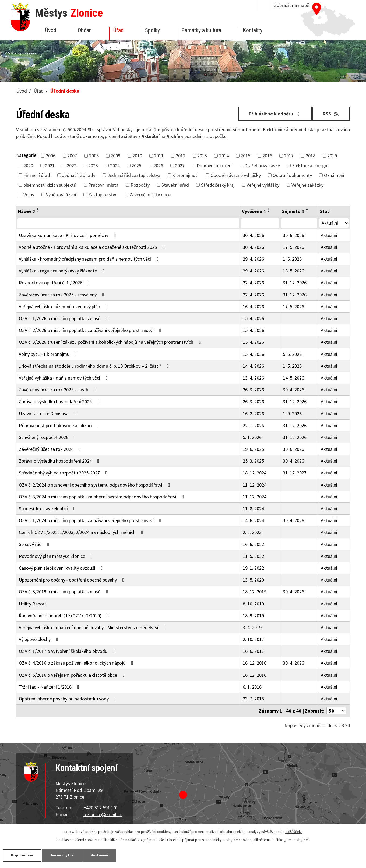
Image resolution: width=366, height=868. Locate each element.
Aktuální (329, 235)
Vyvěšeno (254, 211)
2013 (202, 156)
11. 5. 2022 (253, 556)
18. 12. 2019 (255, 592)
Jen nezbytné (62, 855)
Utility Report (33, 604)
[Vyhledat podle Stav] (334, 223)
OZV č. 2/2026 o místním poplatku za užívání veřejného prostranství (91, 330)
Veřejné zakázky (307, 185)
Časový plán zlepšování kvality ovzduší (62, 568)
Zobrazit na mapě (292, 5)
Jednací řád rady (79, 175)
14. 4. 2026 (253, 366)
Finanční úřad (37, 175)
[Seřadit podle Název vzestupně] (38, 209)
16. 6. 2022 (253, 544)
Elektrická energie (310, 166)
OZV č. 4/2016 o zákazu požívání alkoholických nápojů (77, 663)
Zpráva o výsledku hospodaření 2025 (60, 401)
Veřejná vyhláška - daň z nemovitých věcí (64, 378)
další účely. (294, 832)
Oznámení (334, 175)
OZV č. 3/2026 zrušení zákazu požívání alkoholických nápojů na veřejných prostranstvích (111, 342)
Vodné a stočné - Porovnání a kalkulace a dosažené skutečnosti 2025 (93, 247)
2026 (158, 166)
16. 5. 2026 (293, 271)
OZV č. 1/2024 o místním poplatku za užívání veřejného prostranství (91, 520)
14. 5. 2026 (293, 378)
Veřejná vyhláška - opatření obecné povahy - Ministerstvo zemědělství (93, 627)
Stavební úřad (175, 185)
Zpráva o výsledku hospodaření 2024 (60, 461)
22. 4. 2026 (253, 283)
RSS (331, 114)
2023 (93, 166)
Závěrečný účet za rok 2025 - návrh (58, 390)
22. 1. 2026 (253, 425)
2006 (51, 156)
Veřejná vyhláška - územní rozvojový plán (64, 307)
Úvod (51, 30)
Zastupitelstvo (103, 195)
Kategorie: (27, 155)
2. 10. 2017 (253, 639)
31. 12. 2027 (295, 473)
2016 (267, 156)
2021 (50, 166)
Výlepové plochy (40, 639)
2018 (311, 156)
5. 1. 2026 (252, 437)
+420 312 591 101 (101, 808)
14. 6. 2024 (253, 520)
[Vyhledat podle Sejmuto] (299, 223)
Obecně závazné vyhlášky (236, 175)
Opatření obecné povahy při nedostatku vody (69, 699)
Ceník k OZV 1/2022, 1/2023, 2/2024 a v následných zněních (82, 532)
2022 (72, 166)
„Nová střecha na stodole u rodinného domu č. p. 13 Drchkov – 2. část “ (95, 366)
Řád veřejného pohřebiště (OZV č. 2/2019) (65, 616)
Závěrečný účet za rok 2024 (51, 449)
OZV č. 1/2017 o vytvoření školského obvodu (68, 651)
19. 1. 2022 (253, 568)
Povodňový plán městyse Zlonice (57, 556)
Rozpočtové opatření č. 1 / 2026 (55, 283)
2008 (94, 156)
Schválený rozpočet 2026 (48, 437)
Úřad (118, 30)
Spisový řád (35, 544)
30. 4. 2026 (253, 235)
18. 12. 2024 (255, 473)
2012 (181, 156)
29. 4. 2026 (253, 259)
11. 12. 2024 (255, 485)
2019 (332, 156)
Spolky (152, 30)
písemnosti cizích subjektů (50, 185)
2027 (180, 166)
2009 (115, 156)
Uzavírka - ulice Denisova (49, 414)
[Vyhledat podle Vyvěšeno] (260, 223)
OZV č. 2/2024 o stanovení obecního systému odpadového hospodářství (95, 485)
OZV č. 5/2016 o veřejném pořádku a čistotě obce (73, 675)
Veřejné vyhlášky (263, 185)
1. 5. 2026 (292, 366)
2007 (72, 156)
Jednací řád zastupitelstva (134, 175)
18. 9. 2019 (253, 616)
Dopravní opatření (215, 166)
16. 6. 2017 (253, 651)
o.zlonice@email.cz (103, 814)
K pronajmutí (185, 175)
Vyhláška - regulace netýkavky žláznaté (63, 271)
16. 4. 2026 (253, 307)
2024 (115, 166)
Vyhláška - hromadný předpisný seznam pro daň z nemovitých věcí (90, 259)
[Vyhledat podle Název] (128, 223)
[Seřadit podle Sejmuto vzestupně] (307, 209)
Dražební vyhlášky (262, 166)
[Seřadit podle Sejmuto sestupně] (307, 211)
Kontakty (253, 30)
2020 (28, 166)
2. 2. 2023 (252, 532)
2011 (159, 156)
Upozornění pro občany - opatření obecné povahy (73, 580)
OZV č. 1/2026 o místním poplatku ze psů (65, 318)
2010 (137, 156)
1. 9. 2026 (292, 414)
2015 (245, 156)
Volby (29, 195)
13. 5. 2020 (253, 580)
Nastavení (99, 855)
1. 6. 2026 (292, 259)
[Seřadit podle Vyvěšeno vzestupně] (269, 209)
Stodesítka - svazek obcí (48, 509)
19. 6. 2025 (253, 449)
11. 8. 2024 (253, 509)
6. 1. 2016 (252, 687)
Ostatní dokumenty (292, 175)
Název (27, 211)
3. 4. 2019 (252, 627)
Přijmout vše (22, 855)
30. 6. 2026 (293, 235)
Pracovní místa (103, 185)
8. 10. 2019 (253, 604)
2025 (136, 166)
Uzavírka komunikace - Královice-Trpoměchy (68, 235)
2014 (224, 156)
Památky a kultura (201, 30)
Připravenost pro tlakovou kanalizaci (60, 425)
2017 (289, 156)
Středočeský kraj (218, 185)
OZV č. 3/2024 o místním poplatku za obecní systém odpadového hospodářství (102, 497)
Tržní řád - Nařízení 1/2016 (50, 687)
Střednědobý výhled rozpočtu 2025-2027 (64, 473)
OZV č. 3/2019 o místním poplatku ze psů (65, 592)
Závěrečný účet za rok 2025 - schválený (63, 295)
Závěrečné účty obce (150, 195)
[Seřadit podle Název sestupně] (38, 211)
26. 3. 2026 (253, 390)
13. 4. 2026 (253, 378)
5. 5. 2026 (292, 354)
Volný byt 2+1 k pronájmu (49, 354)
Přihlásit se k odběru (275, 114)
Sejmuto (293, 211)
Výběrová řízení (61, 195)
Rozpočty (140, 185)
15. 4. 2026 (253, 318)
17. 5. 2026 (293, 247)
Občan (85, 30)
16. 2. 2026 (253, 414)
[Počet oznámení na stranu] (336, 711)
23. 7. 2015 (253, 699)
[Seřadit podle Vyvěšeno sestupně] (269, 211)
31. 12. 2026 (295, 283)
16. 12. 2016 (255, 663)
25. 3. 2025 (253, 461)
